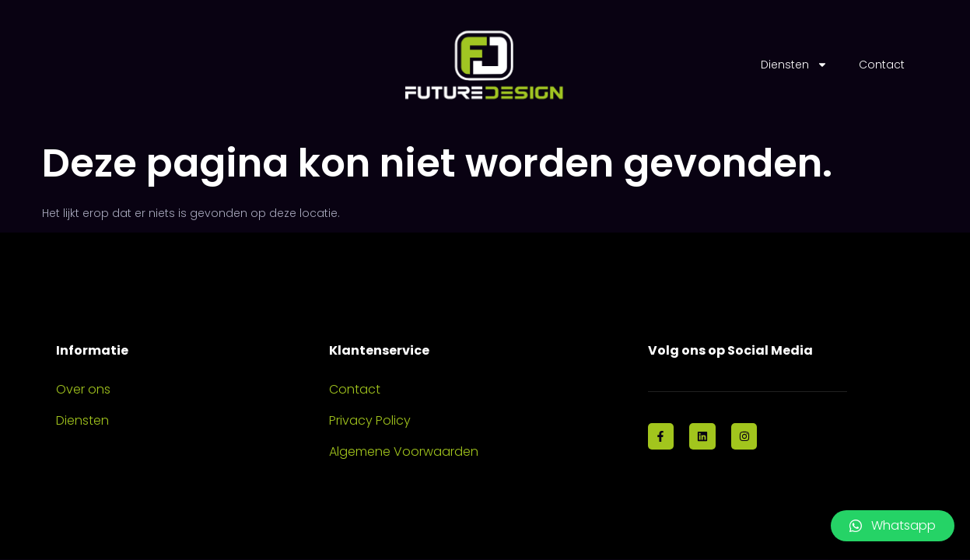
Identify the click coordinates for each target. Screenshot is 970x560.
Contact (882, 65)
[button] (893, 526)
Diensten (794, 65)
